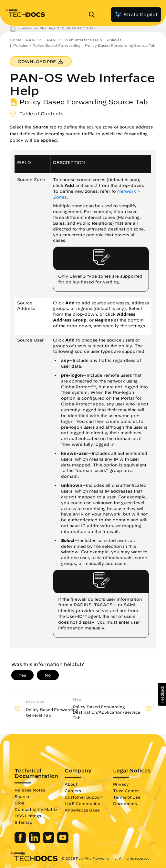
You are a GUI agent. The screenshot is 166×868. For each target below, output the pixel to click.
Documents (125, 803)
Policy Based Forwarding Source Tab (120, 45)
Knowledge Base (82, 810)
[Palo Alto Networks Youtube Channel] (63, 842)
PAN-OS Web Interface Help (74, 40)
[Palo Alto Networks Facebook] (21, 842)
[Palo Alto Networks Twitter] (49, 842)
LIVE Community (83, 803)
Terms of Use (127, 797)
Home (16, 40)
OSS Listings (28, 816)
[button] (162, 694)
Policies (114, 40)
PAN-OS (34, 40)
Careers (73, 791)
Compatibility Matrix (36, 809)
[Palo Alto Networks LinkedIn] (35, 842)
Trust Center (126, 791)
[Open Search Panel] (94, 15)
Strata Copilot (136, 15)
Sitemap (23, 822)
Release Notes (30, 790)
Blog (19, 803)
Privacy (121, 784)
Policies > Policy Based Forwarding (47, 45)
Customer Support (84, 797)
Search (22, 796)
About (71, 784)
